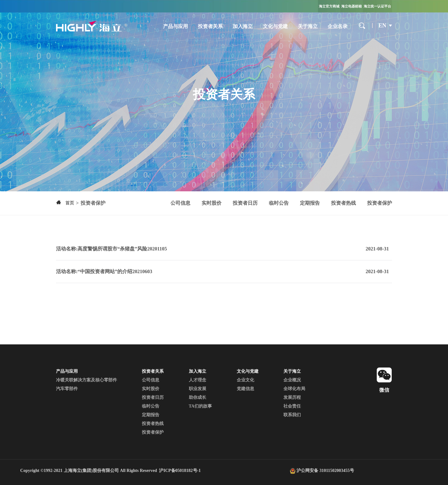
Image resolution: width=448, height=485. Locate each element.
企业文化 (245, 380)
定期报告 (310, 203)
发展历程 (292, 397)
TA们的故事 (200, 406)
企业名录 (338, 26)
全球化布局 (294, 389)
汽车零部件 (67, 389)
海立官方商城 (329, 6)
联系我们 (292, 415)
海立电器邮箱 (352, 6)
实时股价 (212, 203)
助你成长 (198, 397)
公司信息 (180, 203)
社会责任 (292, 406)
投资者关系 (210, 26)
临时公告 (279, 203)
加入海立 (243, 26)
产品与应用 (175, 26)
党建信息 (245, 389)
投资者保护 (380, 203)
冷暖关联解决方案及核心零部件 (86, 380)
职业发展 (198, 389)
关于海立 (308, 26)
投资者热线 (343, 203)
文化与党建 (275, 26)
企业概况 (292, 380)
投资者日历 (245, 203)
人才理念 (198, 380)
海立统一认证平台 (377, 6)
